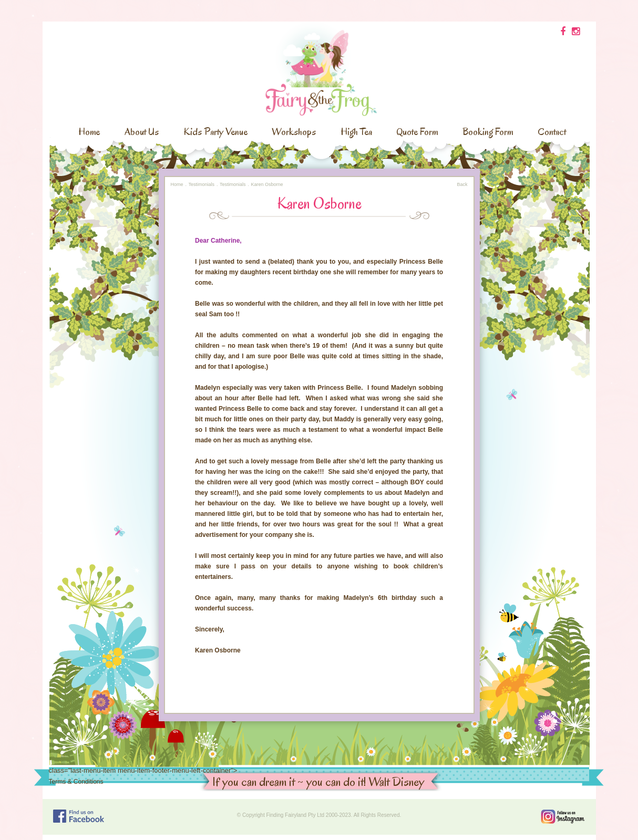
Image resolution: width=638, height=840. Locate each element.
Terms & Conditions (76, 782)
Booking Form (488, 132)
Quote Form (417, 132)
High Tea (356, 132)
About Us (142, 132)
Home (89, 132)
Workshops (294, 132)
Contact (552, 132)
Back (462, 184)
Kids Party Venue (215, 132)
